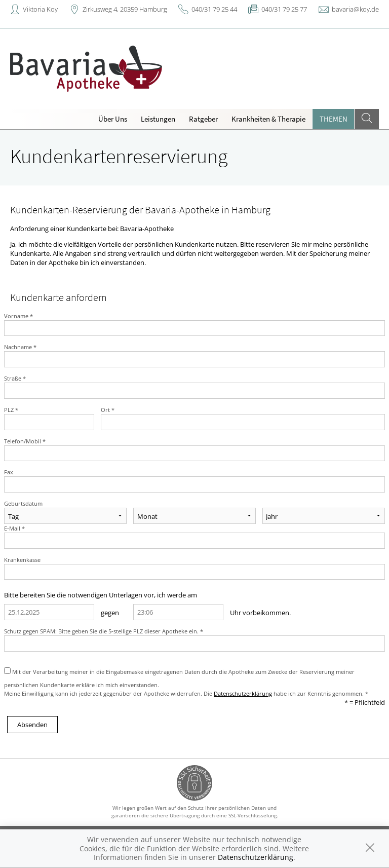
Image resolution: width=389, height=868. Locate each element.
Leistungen (158, 119)
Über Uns (113, 119)
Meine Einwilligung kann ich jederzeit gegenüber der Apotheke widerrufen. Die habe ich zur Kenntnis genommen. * (186, 693)
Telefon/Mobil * (25, 441)
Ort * (108, 410)
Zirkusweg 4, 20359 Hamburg (125, 9)
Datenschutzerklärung (243, 693)
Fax (9, 472)
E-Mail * (14, 528)
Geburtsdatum (23, 503)
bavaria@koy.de (355, 9)
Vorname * (18, 316)
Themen (334, 119)
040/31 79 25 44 (214, 9)
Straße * (15, 378)
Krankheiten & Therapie (268, 119)
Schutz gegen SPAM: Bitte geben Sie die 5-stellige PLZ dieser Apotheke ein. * (104, 631)
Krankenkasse (22, 560)
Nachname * (20, 347)
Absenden (32, 725)
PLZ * (11, 410)
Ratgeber (203, 119)
